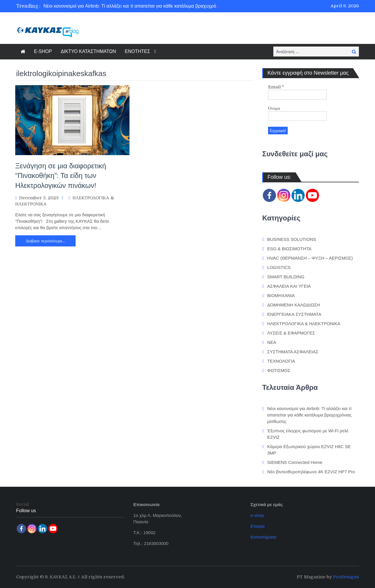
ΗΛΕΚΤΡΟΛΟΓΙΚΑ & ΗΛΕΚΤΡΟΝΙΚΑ (304, 324)
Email (276, 87)
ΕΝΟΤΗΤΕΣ (137, 51)
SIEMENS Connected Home (295, 462)
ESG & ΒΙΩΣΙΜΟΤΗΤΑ (289, 249)
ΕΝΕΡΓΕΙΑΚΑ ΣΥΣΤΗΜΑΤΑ (294, 314)
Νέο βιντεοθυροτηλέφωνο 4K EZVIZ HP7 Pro (311, 472)
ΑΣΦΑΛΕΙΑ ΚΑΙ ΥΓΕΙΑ (289, 286)
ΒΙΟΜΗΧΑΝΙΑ (281, 295)
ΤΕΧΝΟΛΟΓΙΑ (281, 361)
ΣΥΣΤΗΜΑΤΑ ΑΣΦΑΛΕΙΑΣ (293, 352)
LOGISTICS (279, 267)
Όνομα (274, 108)
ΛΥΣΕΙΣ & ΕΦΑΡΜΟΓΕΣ (291, 333)
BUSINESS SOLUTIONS (292, 239)
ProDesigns (346, 577)
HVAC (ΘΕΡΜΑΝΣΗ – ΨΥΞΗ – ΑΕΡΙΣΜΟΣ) (310, 258)
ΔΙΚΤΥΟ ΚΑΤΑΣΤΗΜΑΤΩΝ (88, 51)
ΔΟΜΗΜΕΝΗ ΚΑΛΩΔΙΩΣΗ (294, 305)
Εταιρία (258, 526)
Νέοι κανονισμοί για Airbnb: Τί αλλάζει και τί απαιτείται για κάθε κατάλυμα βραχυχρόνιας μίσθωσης (145, 6)
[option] (133, 6)
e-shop (257, 515)
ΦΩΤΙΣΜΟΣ (279, 370)
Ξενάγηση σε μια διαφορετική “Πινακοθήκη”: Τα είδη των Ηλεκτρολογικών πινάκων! (61, 176)
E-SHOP (43, 51)
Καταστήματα (263, 537)
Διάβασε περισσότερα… (45, 241)
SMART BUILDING (286, 277)
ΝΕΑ (272, 342)
